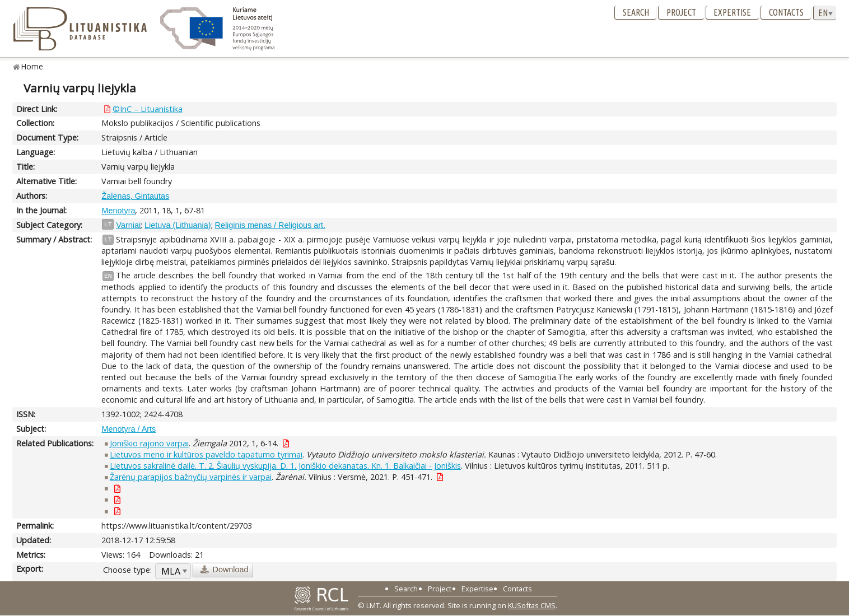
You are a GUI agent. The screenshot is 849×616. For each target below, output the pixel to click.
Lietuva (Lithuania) (178, 225)
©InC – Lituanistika (148, 109)
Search (636, 12)
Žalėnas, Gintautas (135, 196)
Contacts (786, 12)
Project (681, 12)
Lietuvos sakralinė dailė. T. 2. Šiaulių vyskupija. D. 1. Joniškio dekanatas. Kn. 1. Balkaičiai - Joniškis (285, 466)
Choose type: (127, 570)
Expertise (732, 12)
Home (32, 66)
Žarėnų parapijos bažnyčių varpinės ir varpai (191, 477)
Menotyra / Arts (129, 429)
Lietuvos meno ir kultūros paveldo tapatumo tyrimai (206, 454)
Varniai (128, 225)
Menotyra (118, 211)
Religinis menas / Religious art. (270, 225)
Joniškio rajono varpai (149, 443)
